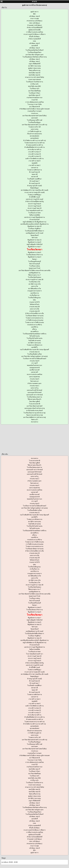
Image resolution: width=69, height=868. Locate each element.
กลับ (1, 1)
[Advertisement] (34, 439)
